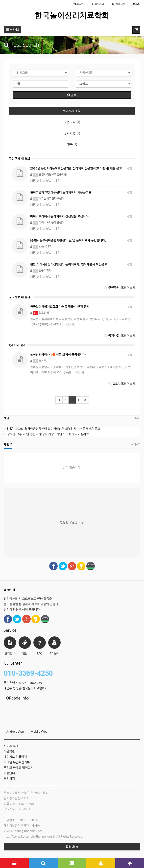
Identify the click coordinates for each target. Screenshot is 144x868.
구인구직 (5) (72, 122)
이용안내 (9, 773)
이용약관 (9, 751)
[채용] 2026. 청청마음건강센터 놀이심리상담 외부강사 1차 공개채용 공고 (52, 429)
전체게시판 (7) (72, 111)
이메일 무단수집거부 (17, 762)
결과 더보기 (119, 288)
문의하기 (9, 779)
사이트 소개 (11, 746)
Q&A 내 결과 (17, 345)
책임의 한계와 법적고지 (19, 768)
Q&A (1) (72, 144)
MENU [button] (12, 30)
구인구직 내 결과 (20, 159)
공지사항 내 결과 (20, 297)
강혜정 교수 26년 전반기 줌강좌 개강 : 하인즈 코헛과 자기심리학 (46, 434)
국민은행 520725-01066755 (23, 683)
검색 (72, 95)
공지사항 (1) (72, 133)
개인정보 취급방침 (15, 757)
